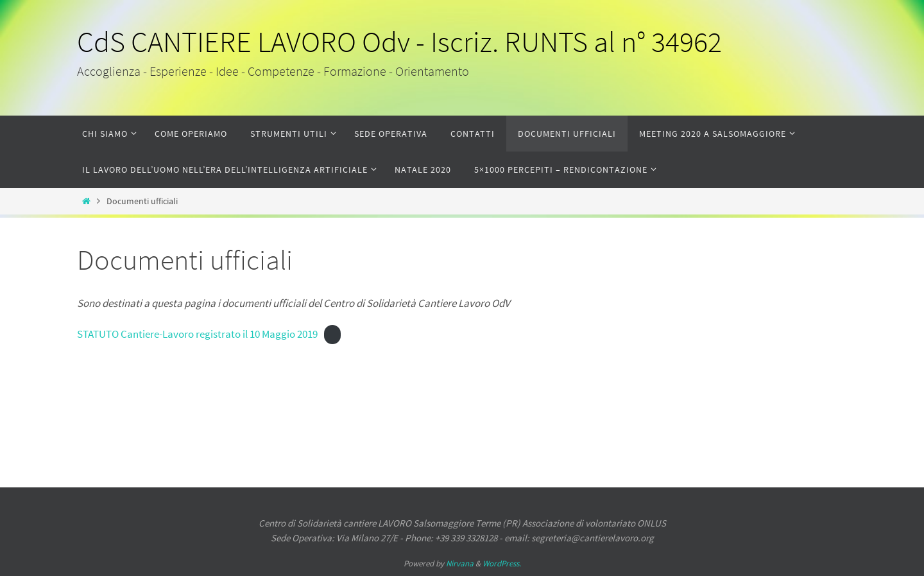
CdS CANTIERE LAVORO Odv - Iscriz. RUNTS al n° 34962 (399, 42)
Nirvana (460, 563)
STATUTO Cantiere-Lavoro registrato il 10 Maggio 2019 (197, 334)
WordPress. (502, 563)
